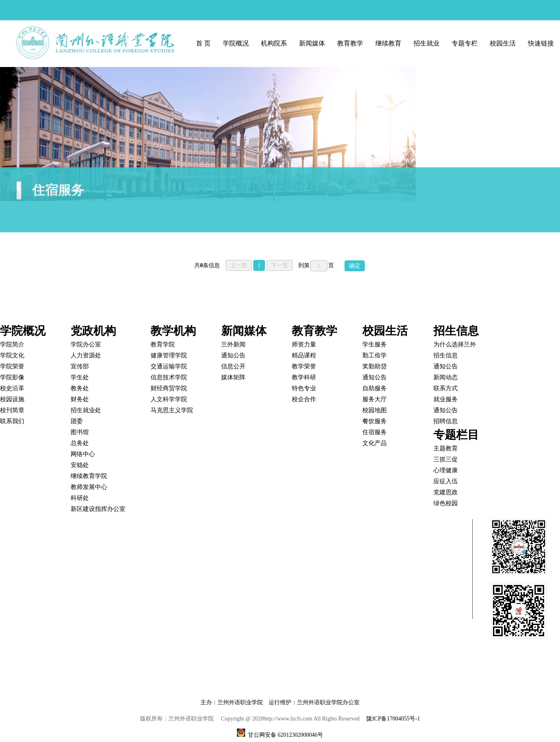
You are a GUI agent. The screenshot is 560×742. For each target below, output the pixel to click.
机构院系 (274, 43)
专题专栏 (465, 43)
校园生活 (503, 43)
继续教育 (388, 43)
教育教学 (350, 43)
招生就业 (426, 43)
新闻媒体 (312, 43)
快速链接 (541, 43)
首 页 (203, 43)
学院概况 (236, 43)
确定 (355, 266)
